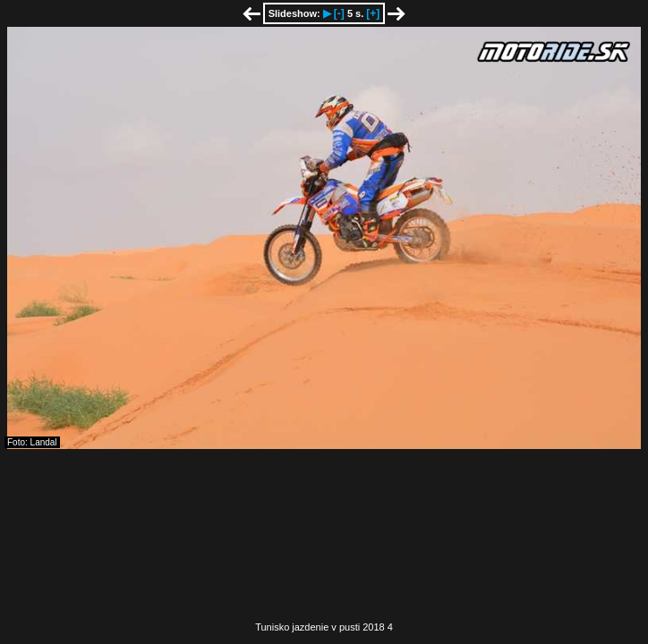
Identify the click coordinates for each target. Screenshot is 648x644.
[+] (373, 13)
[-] (339, 13)
